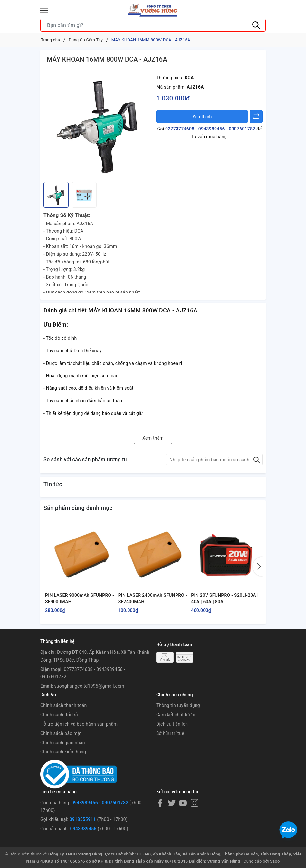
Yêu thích (202, 117)
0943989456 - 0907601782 (100, 803)
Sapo (275, 861)
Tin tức (53, 484)
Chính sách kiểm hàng (63, 752)
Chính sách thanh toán (63, 705)
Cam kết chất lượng (177, 715)
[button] (258, 567)
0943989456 (83, 829)
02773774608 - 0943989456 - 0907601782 (210, 129)
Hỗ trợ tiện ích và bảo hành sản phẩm (79, 724)
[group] (98, 126)
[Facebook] (160, 803)
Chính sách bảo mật (61, 733)
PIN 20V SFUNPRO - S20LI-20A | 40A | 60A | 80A (225, 598)
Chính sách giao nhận (63, 743)
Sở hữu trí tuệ (170, 733)
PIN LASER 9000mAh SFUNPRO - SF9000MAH (80, 598)
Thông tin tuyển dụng (178, 705)
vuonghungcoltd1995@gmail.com (89, 686)
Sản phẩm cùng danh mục (78, 508)
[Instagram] (195, 803)
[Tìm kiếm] (256, 25)
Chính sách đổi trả (59, 715)
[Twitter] (172, 803)
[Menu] (44, 10)
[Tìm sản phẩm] (153, 25)
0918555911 (83, 819)
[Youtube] (183, 803)
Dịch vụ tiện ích (172, 724)
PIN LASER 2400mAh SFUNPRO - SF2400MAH (153, 598)
